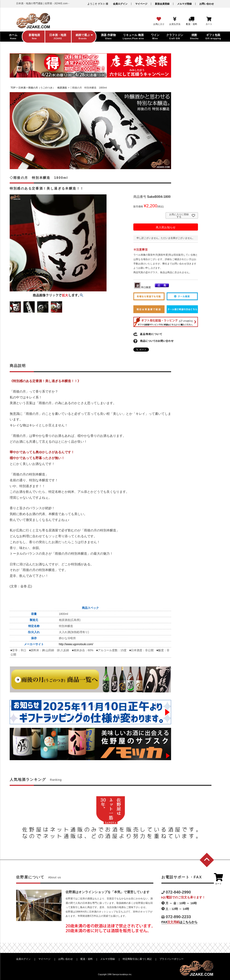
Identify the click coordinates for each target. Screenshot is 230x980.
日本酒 (22, 88)
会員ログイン (120, 4)
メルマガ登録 (184, 4)
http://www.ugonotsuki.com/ (76, 644)
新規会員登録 (162, 4)
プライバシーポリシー (171, 959)
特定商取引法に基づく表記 (137, 959)
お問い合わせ (207, 4)
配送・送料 (87, 959)
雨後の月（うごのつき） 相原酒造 (48, 88)
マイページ (141, 4)
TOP (13, 88)
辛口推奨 (142, 287)
